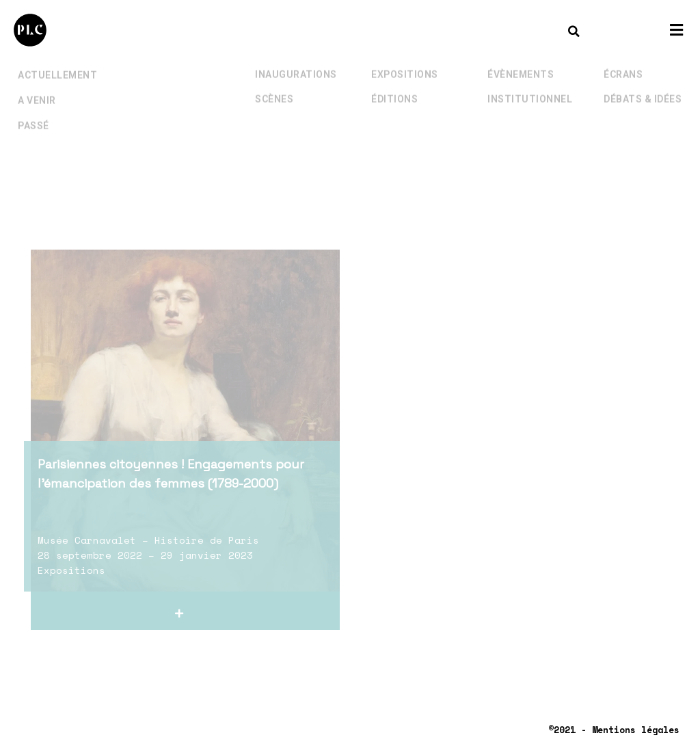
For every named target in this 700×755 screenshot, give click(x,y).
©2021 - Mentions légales (614, 730)
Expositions (405, 65)
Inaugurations (296, 65)
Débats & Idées (643, 90)
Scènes (274, 90)
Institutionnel (530, 90)
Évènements (521, 65)
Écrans (623, 65)
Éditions (394, 90)
